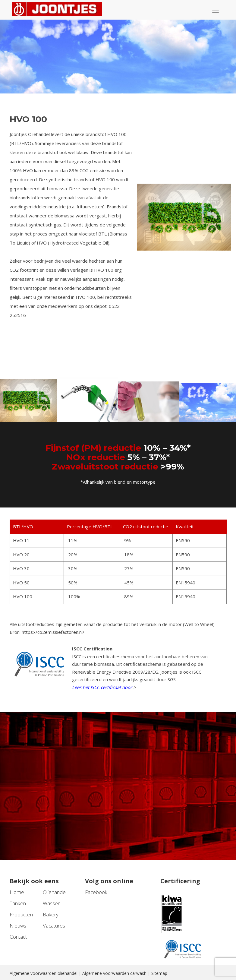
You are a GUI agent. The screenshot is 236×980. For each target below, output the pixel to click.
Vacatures (54, 926)
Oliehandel (55, 892)
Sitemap (159, 973)
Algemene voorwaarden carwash (114, 973)
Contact (18, 937)
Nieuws (18, 926)
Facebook (96, 892)
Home (17, 892)
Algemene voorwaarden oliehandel (44, 973)
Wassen (52, 903)
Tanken (18, 903)
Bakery (51, 914)
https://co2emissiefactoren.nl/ (53, 632)
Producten (21, 914)
